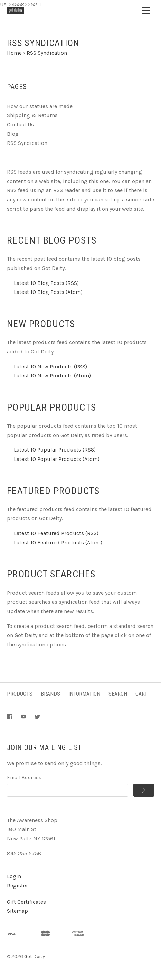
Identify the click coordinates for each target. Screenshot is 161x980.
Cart (141, 694)
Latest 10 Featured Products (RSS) (56, 533)
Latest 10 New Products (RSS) (50, 366)
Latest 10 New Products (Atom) (52, 375)
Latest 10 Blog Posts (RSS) (46, 283)
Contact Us (20, 125)
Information (84, 694)
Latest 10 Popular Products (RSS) (55, 450)
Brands (50, 694)
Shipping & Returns (32, 115)
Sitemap (17, 911)
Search (118, 694)
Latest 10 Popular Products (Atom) (57, 459)
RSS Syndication (27, 143)
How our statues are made (40, 106)
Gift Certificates (26, 902)
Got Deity (35, 957)
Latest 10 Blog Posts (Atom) (48, 292)
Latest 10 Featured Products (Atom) (58, 542)
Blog (13, 134)
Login (14, 876)
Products (20, 694)
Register (17, 886)
